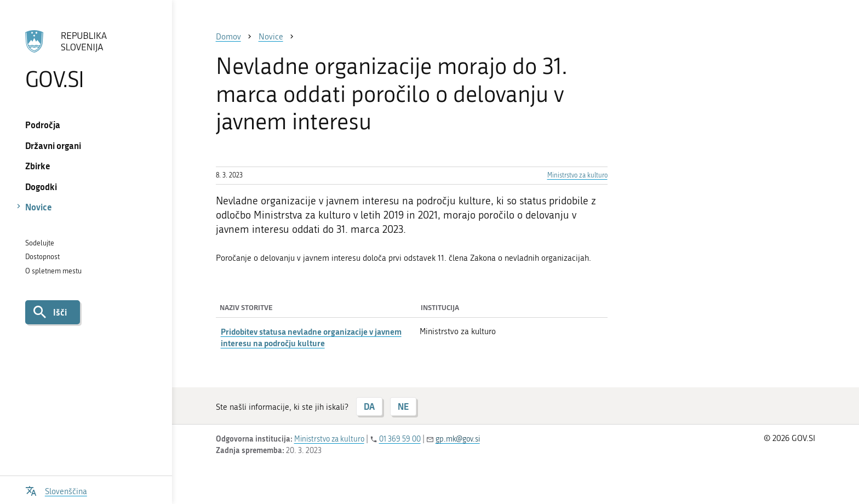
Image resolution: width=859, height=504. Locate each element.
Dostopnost (42, 257)
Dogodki (41, 187)
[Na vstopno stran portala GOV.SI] (86, 60)
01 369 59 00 (400, 439)
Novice (39, 207)
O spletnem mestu (53, 271)
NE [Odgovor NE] (403, 406)
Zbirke (38, 166)
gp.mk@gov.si (458, 439)
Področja (43, 125)
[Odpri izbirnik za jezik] (56, 490)
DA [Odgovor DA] (369, 406)
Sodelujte (40, 243)
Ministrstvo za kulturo (577, 175)
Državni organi (53, 145)
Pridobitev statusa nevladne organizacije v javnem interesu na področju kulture (311, 337)
